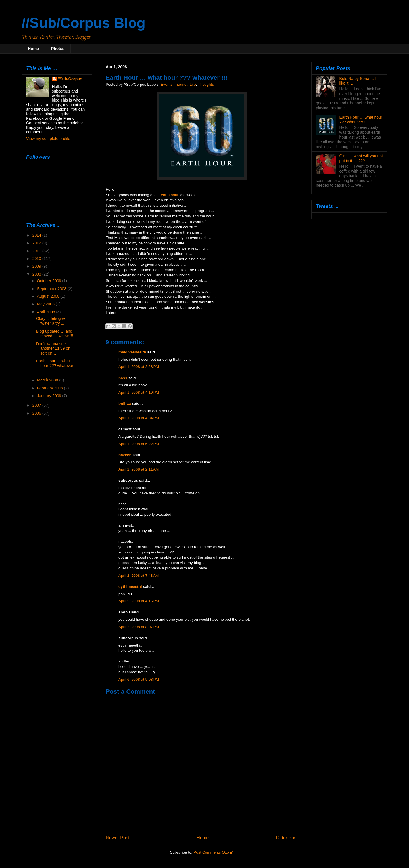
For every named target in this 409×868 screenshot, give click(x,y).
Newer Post (118, 838)
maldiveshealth (132, 352)
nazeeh (125, 455)
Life (193, 84)
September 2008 (52, 289)
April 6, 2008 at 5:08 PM (139, 679)
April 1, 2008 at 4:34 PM (139, 418)
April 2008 (46, 312)
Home (33, 49)
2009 (37, 266)
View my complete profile (48, 139)
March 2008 (48, 380)
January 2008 (50, 396)
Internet (181, 84)
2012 (37, 243)
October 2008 (50, 281)
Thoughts (206, 84)
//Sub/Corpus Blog (84, 23)
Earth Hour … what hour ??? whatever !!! (55, 366)
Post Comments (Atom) (213, 852)
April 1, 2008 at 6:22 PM (139, 444)
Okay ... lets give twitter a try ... (51, 321)
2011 (37, 251)
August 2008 (49, 296)
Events (167, 84)
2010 (37, 259)
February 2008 (50, 388)
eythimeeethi (130, 587)
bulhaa (125, 403)
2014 (37, 235)
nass (123, 378)
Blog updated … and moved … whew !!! (55, 334)
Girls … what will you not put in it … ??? (361, 158)
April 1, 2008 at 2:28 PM (139, 367)
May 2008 (46, 304)
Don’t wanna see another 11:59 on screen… (53, 349)
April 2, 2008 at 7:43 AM (139, 575)
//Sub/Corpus (70, 79)
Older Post (287, 838)
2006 (37, 413)
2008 (37, 274)
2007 (37, 405)
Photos (58, 49)
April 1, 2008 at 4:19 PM (139, 392)
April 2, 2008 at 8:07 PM (139, 627)
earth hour (170, 195)
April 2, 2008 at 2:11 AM (139, 469)
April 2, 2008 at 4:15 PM (139, 601)
